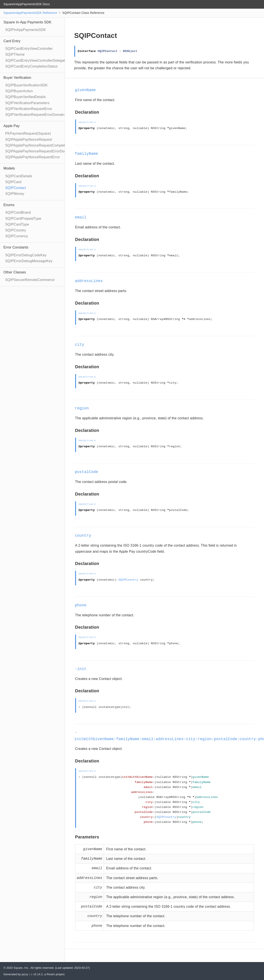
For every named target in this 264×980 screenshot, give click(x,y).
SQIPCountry (16, 230)
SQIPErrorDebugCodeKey (26, 255)
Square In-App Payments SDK (27, 22)
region (82, 408)
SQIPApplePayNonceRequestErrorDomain (39, 151)
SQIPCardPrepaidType (23, 219)
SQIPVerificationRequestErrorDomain (35, 115)
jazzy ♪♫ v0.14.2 (32, 974)
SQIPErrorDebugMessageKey (29, 261)
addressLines (89, 281)
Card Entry (12, 41)
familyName (87, 154)
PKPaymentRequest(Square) (28, 133)
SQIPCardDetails (19, 176)
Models (9, 168)
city (80, 345)
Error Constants (16, 247)
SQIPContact (16, 188)
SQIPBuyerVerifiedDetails (25, 97)
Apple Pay (12, 126)
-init (81, 669)
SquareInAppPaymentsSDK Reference (30, 13)
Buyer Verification (17, 78)
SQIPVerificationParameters (27, 103)
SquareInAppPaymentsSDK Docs (27, 4)
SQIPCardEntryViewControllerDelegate (36, 61)
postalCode (87, 472)
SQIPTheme (15, 54)
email (81, 217)
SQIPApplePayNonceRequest (29, 140)
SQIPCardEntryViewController (29, 49)
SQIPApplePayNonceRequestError (33, 157)
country (83, 536)
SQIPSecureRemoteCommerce (30, 280)
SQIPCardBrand (18, 212)
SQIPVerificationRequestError (29, 109)
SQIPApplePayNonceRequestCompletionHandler (44, 145)
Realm (51, 974)
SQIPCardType (17, 224)
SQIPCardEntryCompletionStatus (31, 66)
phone (81, 605)
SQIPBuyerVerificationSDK (26, 85)
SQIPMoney (15, 194)
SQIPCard (13, 182)
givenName (85, 90)
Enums (9, 205)
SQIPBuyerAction (19, 91)
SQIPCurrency (17, 236)
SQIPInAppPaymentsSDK (26, 30)
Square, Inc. (21, 968)
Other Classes (15, 272)
